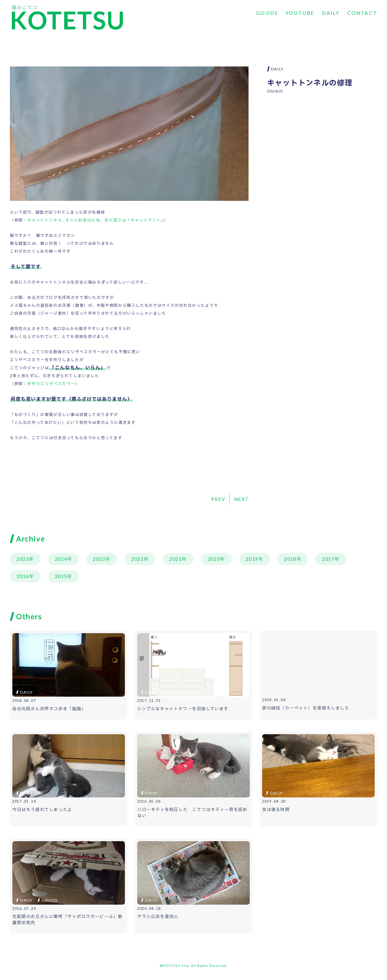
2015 (61, 576)
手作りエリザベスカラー (51, 384)
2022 (137, 559)
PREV (218, 499)
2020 (214, 559)
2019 (252, 559)
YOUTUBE (300, 13)
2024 (61, 559)
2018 (290, 559)
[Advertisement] (322, 134)
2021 (175, 559)
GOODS (267, 13)
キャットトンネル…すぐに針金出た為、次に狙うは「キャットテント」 (95, 220)
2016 (23, 576)
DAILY (331, 13)
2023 (99, 559)
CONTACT (362, 13)
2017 (328, 559)
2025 (23, 559)
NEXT (241, 499)
